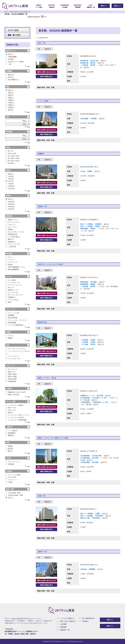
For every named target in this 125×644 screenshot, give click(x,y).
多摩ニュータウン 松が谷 (47, 378)
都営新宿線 (84, 229)
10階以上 (10, 100)
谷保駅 (93, 340)
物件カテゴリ (11, 51)
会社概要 (65, 6)
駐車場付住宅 (11, 234)
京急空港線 (84, 119)
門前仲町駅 (99, 516)
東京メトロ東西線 (87, 224)
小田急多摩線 (85, 402)
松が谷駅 (100, 396)
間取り (8, 147)
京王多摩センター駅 (99, 398)
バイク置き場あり (13, 237)
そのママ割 (11, 477)
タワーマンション (13, 462)
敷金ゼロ (10, 75)
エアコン (10, 336)
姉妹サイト (117, 6)
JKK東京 (10, 59)
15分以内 (10, 189)
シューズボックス (13, 359)
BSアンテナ (11, 408)
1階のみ (10, 93)
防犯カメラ (11, 372)
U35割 (9, 482)
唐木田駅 (95, 462)
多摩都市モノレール (88, 396)
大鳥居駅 (94, 119)
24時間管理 (11, 381)
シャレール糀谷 (43, 101)
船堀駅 (93, 229)
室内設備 (9, 254)
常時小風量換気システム (15, 267)
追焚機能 (10, 315)
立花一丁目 (41, 43)
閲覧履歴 (78, 6)
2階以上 (10, 95)
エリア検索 (39, 6)
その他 (8, 458)
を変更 (13, 30)
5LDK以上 (10, 163)
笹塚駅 (90, 171)
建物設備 (9, 216)
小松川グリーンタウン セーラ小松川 (50, 264)
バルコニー (11, 225)
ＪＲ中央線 (84, 344)
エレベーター (11, 227)
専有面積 (9, 132)
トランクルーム (12, 356)
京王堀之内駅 (97, 456)
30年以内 (10, 207)
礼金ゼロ (10, 77)
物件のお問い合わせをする (46, 72)
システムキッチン (13, 283)
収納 (8, 345)
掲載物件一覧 (91, 6)
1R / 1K (9, 151)
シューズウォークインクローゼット (17, 352)
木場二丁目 (41, 496)
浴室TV (9, 413)
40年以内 (10, 209)
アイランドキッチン (14, 285)
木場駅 (98, 514)
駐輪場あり (11, 242)
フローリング (11, 262)
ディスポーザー (12, 292)
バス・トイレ (11, 309)
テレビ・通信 (11, 402)
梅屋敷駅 (92, 569)
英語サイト (104, 6)
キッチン (9, 276)
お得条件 (9, 471)
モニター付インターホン (15, 232)
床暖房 (9, 338)
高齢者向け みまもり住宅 (16, 392)
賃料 (8, 117)
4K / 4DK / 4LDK (12, 161)
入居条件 (9, 388)
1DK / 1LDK (11, 153)
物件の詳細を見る (46, 76)
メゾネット (11, 260)
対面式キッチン (12, 290)
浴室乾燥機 (11, 323)
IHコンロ (10, 287)
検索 (28, 67)
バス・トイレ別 (12, 313)
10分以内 (10, 186)
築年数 (8, 196)
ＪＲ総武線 (84, 65)
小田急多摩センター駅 (100, 402)
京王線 (83, 171)
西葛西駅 (98, 224)
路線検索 (52, 6)
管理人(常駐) (11, 379)
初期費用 (9, 71)
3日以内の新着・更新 (14, 495)
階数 (8, 87)
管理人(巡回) (11, 374)
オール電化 (11, 280)
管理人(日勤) (11, 377)
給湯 (8, 302)
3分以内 (10, 179)
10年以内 (10, 202)
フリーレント (11, 480)
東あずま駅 (94, 61)
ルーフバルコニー (13, 222)
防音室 (9, 265)
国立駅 (93, 344)
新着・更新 (10, 489)
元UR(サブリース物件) (15, 62)
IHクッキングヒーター (15, 295)
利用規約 (85, 621)
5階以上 (10, 98)
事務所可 (10, 435)
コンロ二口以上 (12, 300)
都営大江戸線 (85, 518)
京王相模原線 (85, 398)
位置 (8, 442)
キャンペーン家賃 (13, 475)
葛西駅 (98, 226)
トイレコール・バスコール (16, 320)
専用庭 (9, 229)
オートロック (11, 369)
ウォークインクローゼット (16, 349)
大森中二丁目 (42, 552)
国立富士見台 (42, 322)
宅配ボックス (11, 220)
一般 (8, 64)
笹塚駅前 (41, 154)
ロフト (9, 257)
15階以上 (10, 103)
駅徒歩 (8, 170)
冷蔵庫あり (11, 297)
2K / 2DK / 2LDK (12, 156)
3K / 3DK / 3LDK (12, 158)
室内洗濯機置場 (12, 269)
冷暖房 (8, 332)
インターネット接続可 (15, 405)
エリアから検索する (67, 618)
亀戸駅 (93, 63)
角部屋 (9, 446)
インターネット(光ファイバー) (17, 415)
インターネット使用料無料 (16, 420)
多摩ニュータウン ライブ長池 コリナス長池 (53, 438)
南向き (9, 451)
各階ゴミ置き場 (12, 395)
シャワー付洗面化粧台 (15, 325)
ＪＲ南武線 (84, 340)
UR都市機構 (11, 57)
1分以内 (10, 176)
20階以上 (10, 105)
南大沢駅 (95, 458)
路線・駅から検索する (68, 621)
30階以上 (10, 107)
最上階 (9, 110)
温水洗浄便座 (11, 318)
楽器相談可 (11, 433)
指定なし (10, 54)
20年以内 (10, 204)
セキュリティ (11, 366)
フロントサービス (13, 244)
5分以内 (10, 181)
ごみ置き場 (11, 247)
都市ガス (10, 239)
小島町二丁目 (42, 206)
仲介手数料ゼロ (12, 80)
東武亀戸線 (84, 61)
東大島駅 (94, 282)
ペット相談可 (11, 431)
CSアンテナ (11, 410)
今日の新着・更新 (13, 493)
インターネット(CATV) (15, 417)
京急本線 (84, 569)
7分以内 (10, 184)
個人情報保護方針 (89, 618)
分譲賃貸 (10, 464)
